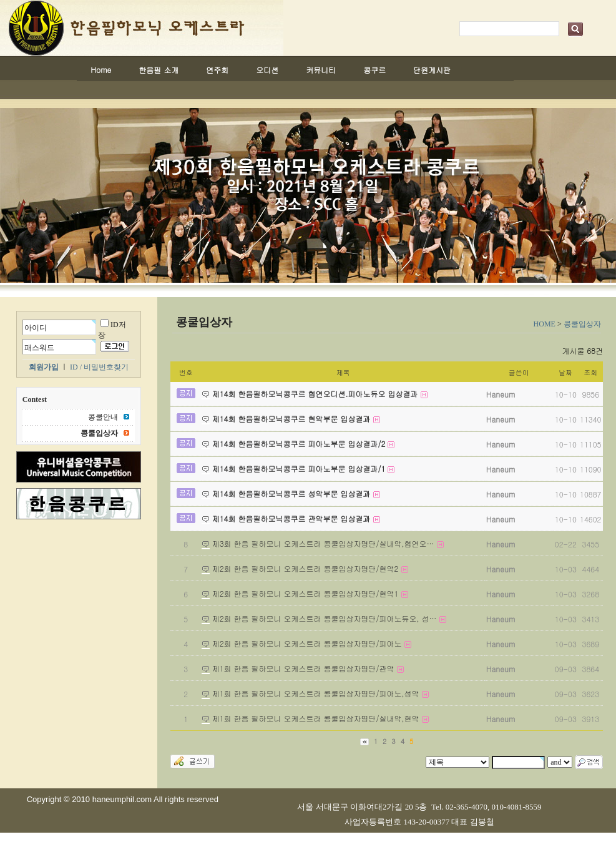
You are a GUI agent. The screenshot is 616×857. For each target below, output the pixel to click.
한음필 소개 (159, 70)
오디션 (267, 70)
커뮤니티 (321, 70)
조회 (590, 372)
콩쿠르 (374, 70)
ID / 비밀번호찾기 (99, 367)
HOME (545, 324)
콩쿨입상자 (582, 324)
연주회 (217, 70)
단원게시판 (432, 70)
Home (101, 70)
